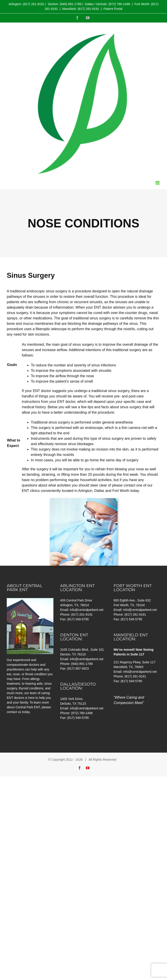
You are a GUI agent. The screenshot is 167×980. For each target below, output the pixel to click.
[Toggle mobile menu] (158, 183)
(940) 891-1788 (71, 4)
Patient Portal (113, 9)
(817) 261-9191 (34, 4)
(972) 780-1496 (119, 4)
